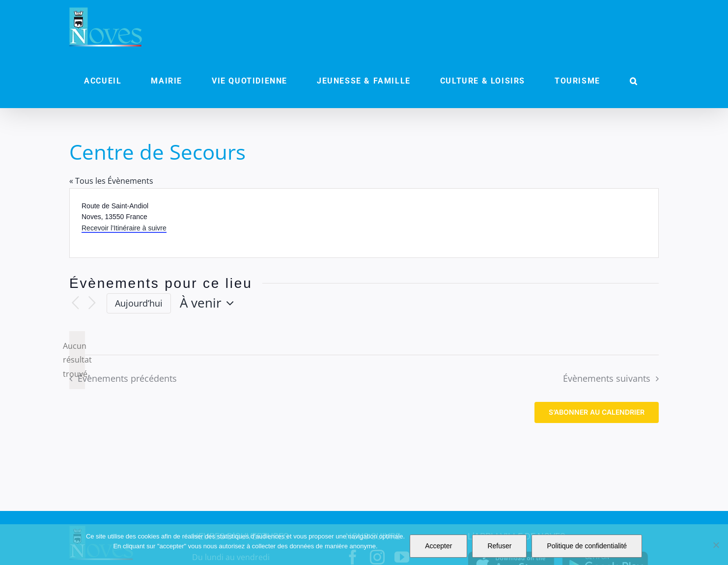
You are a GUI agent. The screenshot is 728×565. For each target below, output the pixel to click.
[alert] (77, 360)
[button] (634, 81)
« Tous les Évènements (111, 181)
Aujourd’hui (139, 303)
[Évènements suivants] (92, 303)
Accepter (438, 546)
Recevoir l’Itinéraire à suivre (124, 228)
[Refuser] (716, 545)
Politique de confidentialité (587, 546)
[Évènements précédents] (75, 303)
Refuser (499, 546)
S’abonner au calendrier (597, 412)
